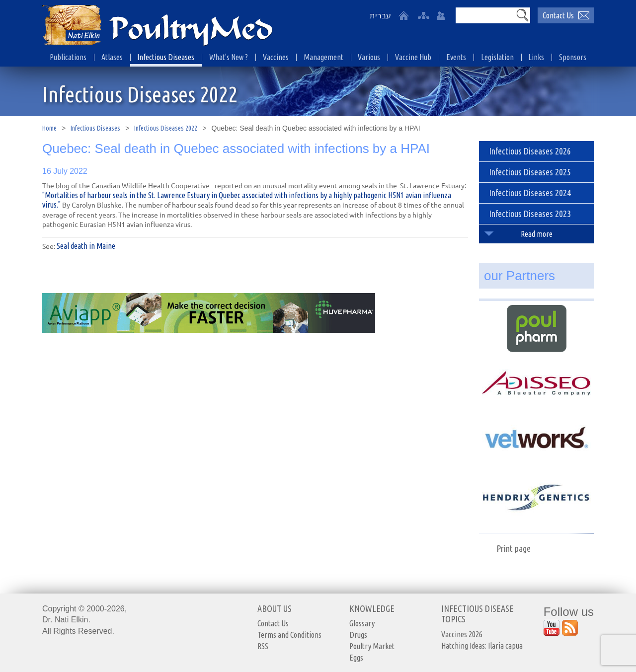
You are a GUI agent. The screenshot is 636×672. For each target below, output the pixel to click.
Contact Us (273, 623)
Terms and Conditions (289, 635)
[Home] (403, 15)
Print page (514, 548)
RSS (263, 646)
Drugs (358, 635)
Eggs (356, 658)
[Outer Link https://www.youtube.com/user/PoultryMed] (552, 628)
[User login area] (441, 15)
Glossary (362, 623)
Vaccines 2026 (462, 634)
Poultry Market (372, 646)
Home (49, 128)
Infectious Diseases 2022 (166, 128)
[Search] (485, 15)
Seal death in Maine (86, 246)
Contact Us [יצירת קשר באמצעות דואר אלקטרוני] (558, 15)
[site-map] (423, 15)
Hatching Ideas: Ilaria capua (482, 646)
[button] (522, 15)
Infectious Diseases (95, 128)
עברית (380, 16)
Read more (537, 234)
